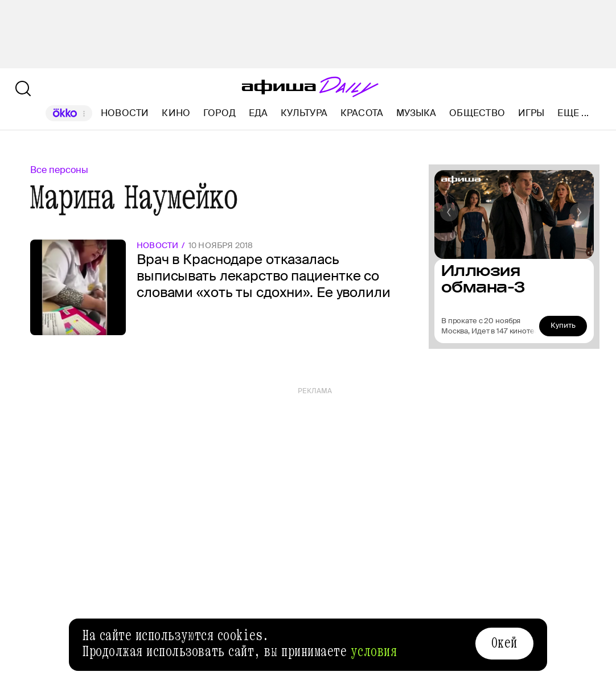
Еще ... (573, 113)
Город (219, 113)
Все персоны (59, 170)
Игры (531, 113)
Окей (504, 643)
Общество (477, 113)
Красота (362, 113)
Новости (125, 113)
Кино (176, 113)
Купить (563, 325)
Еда (258, 113)
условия (374, 652)
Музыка (416, 113)
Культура (304, 113)
